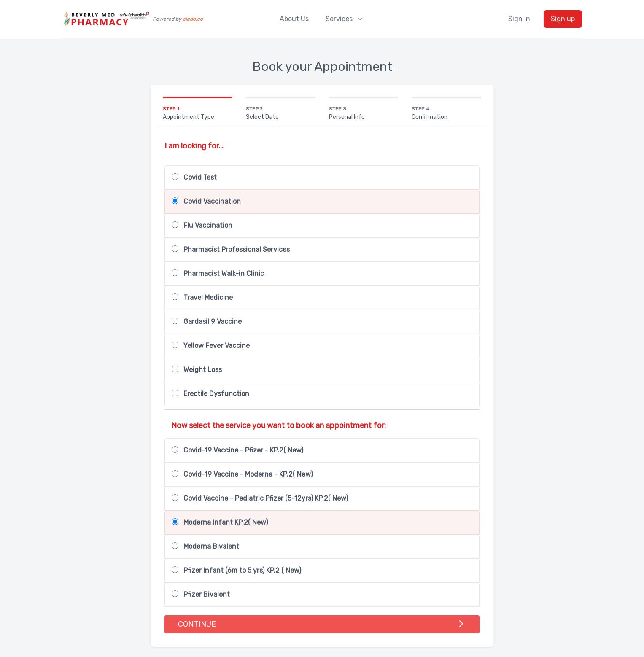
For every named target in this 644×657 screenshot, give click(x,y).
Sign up (563, 19)
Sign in (519, 19)
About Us (294, 19)
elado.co (193, 19)
